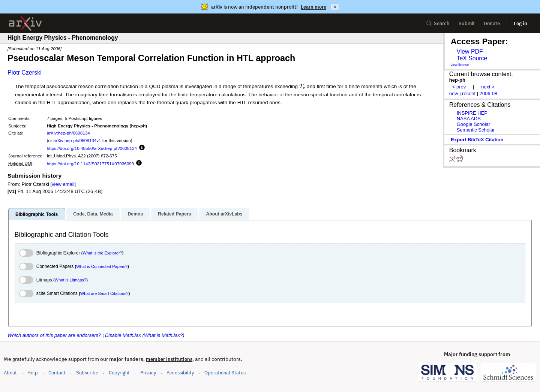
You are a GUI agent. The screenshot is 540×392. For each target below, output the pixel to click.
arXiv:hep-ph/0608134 (68, 133)
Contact (57, 373)
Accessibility (180, 373)
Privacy (148, 373)
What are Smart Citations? (104, 293)
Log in (520, 23)
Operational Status (225, 372)
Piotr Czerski (25, 73)
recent (469, 94)
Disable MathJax (123, 335)
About (10, 373)
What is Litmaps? (70, 280)
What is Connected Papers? (102, 266)
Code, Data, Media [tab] (93, 214)
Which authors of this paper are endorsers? (54, 335)
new (454, 94)
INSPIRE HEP (472, 113)
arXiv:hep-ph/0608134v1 (77, 140)
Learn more (313, 7)
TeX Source (472, 58)
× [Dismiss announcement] (335, 7)
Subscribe (87, 373)
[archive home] (25, 23)
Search (438, 23)
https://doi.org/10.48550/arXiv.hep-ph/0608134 (92, 148)
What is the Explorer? (103, 253)
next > (488, 87)
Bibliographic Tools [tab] (37, 214)
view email (63, 184)
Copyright (119, 373)
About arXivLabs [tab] (224, 214)
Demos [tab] (135, 214)
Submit (467, 23)
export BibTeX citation (477, 140)
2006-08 (489, 94)
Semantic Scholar (476, 130)
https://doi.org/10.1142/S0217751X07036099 (91, 164)
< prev (459, 87)
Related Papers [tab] (174, 214)
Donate (492, 23)
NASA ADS (469, 119)
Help (33, 373)
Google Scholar (473, 124)
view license (460, 65)
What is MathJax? (163, 335)
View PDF (469, 52)
